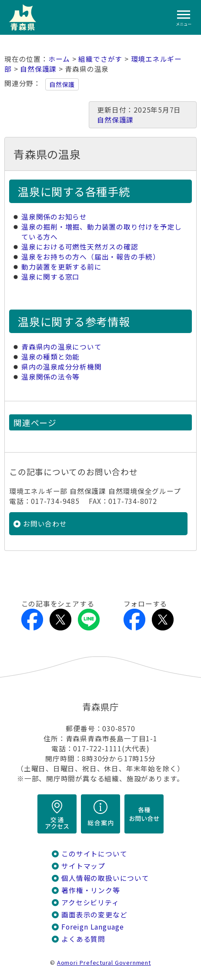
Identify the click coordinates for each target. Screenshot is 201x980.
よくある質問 (83, 939)
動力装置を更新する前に (62, 267)
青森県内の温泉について (62, 347)
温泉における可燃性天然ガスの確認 (80, 247)
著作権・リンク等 (90, 890)
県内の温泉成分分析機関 (62, 367)
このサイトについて (94, 854)
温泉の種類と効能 (50, 357)
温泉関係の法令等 (50, 377)
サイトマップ (83, 866)
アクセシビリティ (90, 902)
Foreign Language (93, 927)
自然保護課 (38, 69)
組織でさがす (100, 59)
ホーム (59, 59)
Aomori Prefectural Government (104, 962)
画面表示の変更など (94, 915)
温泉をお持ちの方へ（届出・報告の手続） (91, 257)
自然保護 (62, 84)
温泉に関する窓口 (50, 277)
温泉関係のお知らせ (54, 217)
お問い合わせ (45, 524)
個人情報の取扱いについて (105, 878)
